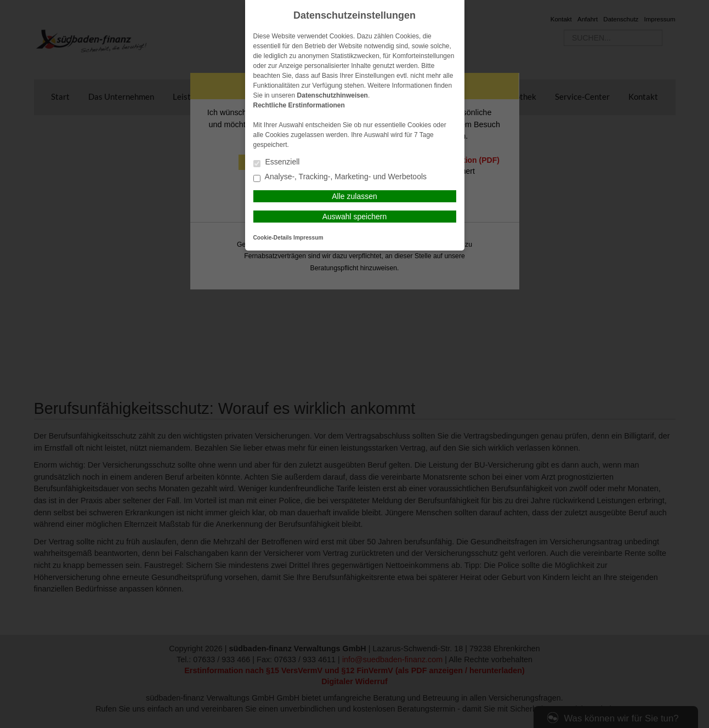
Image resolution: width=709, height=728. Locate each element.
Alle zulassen (354, 196)
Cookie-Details (273, 238)
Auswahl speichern (355, 217)
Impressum (308, 238)
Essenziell (277, 163)
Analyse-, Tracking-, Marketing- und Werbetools (340, 177)
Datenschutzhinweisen (333, 95)
